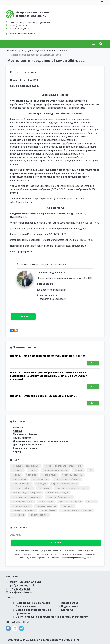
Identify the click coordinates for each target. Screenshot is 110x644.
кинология (68, 506)
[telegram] (21, 628)
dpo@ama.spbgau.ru (19, 28)
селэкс (33, 470)
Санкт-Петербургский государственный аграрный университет (52, 617)
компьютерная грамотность (27, 497)
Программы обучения (25, 434)
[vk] (8, 628)
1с (91, 470)
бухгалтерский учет (23, 488)
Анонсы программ (26, 606)
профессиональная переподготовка (64, 466)
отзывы (92, 502)
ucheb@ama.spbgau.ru (21, 202)
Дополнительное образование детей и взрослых (40, 441)
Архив (21, 51)
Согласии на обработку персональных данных (71, 558)
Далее (93, 363)
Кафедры (18, 452)
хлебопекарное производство (77, 510)
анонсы (17, 475)
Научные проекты (23, 438)
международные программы (27, 493)
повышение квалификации (26, 466)
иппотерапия (20, 479)
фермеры (18, 470)
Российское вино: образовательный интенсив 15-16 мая (54, 356)
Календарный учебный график (33, 603)
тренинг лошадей (22, 484)
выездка (42, 484)
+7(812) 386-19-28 (18, 25)
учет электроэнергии (71, 502)
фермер (79, 470)
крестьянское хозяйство (65, 484)
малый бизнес (49, 510)
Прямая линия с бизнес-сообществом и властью (49, 396)
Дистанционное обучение (42, 51)
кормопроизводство (23, 502)
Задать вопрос (70, 603)
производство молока (24, 510)
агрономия (19, 515)
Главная (10, 51)
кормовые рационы (73, 475)
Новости (65, 51)
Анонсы (17, 431)
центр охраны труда (58, 493)
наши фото (45, 488)
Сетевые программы (25, 448)
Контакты (67, 610)
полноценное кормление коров (72, 488)
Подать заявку (23, 316)
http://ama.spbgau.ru (76, 246)
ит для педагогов (22, 506)
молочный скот (41, 479)
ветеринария (47, 502)
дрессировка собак (47, 506)
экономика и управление (56, 470)
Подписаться (56, 543)
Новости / (16, 356)
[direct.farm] (15, 628)
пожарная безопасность (60, 497)
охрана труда (50, 475)
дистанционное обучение (68, 479)
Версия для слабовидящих (22, 34)
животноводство (39, 515)
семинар (32, 475)
